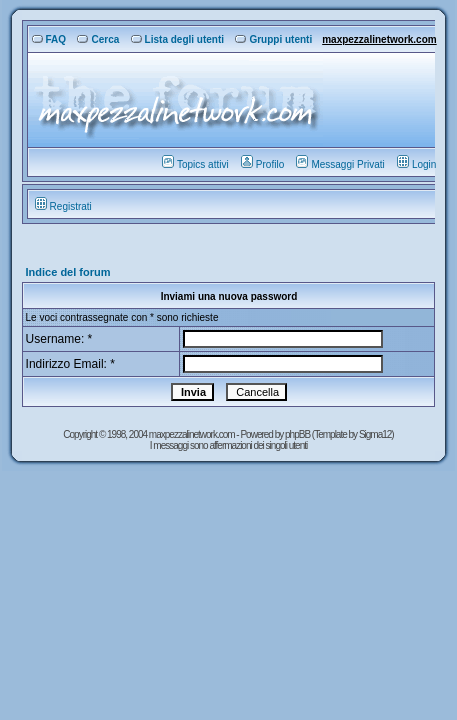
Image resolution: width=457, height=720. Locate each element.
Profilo (262, 164)
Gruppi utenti (273, 39)
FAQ (49, 39)
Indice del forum (68, 272)
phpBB (298, 434)
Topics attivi (195, 164)
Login (416, 164)
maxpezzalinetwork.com (379, 39)
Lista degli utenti (177, 39)
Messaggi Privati (340, 164)
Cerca (98, 39)
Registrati (63, 206)
